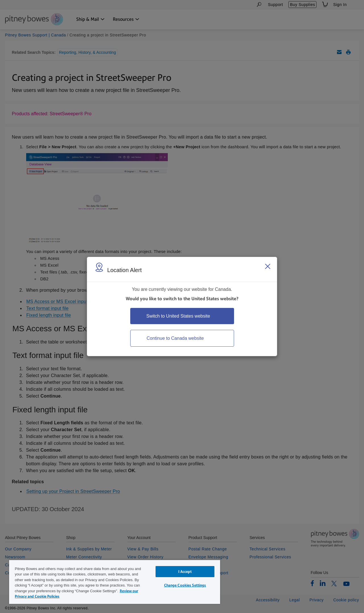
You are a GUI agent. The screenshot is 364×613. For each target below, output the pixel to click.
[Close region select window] (268, 266)
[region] (115, 582)
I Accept (185, 572)
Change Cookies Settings (185, 585)
